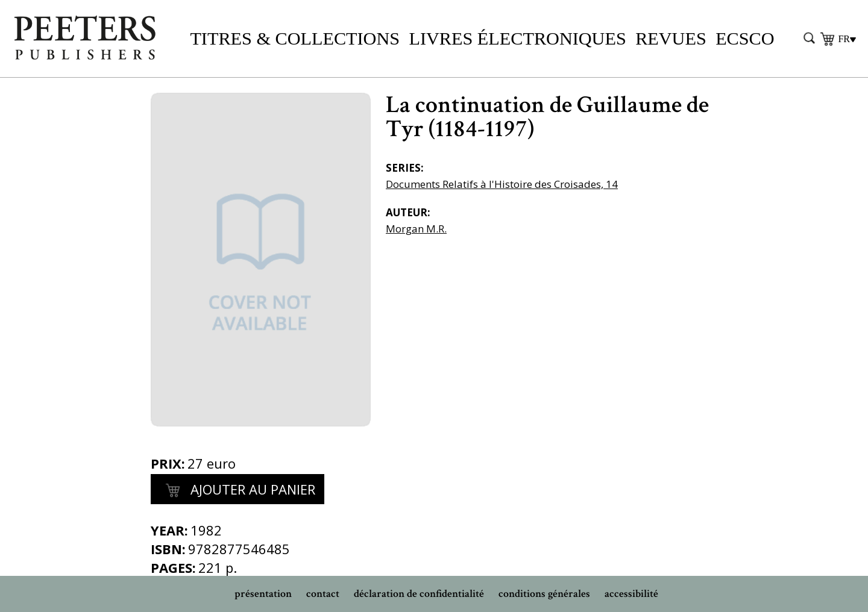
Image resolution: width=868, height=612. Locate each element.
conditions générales (544, 594)
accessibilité (631, 594)
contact (323, 594)
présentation (263, 594)
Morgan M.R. (416, 229)
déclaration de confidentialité (419, 594)
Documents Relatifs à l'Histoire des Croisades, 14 (502, 184)
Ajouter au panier (237, 491)
